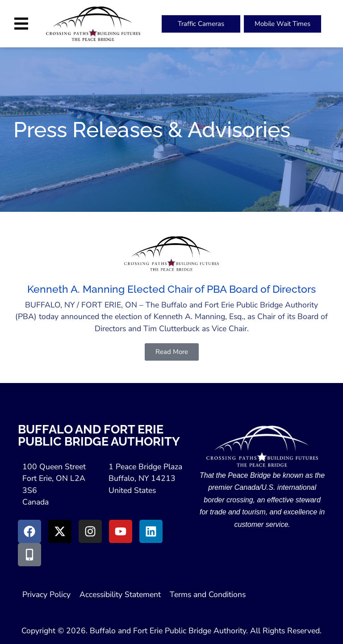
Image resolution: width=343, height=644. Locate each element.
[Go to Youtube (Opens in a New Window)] (121, 531)
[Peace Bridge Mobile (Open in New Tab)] (282, 24)
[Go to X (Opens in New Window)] (60, 531)
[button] (21, 23)
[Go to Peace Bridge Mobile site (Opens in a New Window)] (29, 555)
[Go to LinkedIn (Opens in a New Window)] (151, 531)
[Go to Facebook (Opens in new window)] (29, 531)
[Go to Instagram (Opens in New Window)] (90, 531)
